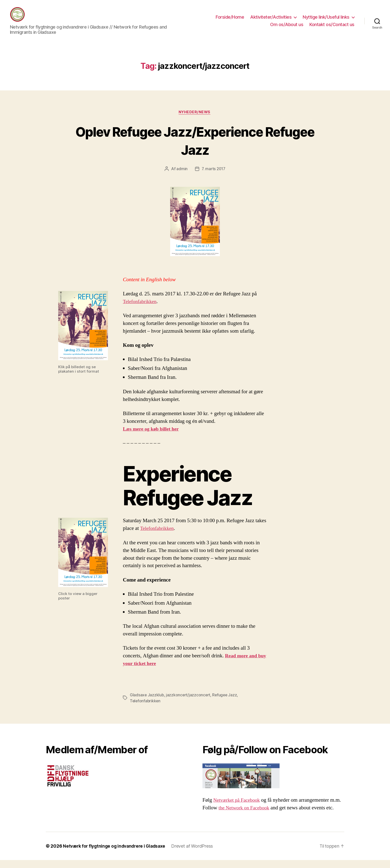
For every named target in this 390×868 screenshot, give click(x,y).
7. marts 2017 (214, 177)
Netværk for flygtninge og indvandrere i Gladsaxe (116, 854)
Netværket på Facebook (238, 808)
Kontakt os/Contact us (332, 28)
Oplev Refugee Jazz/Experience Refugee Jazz (195, 148)
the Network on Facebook (246, 816)
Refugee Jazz (226, 703)
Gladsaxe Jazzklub (147, 703)
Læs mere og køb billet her (152, 437)
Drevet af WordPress (196, 854)
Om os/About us (287, 28)
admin (181, 177)
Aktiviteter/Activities (271, 21)
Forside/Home (230, 21)
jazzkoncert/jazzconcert (189, 703)
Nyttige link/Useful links (326, 21)
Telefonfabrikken (141, 309)
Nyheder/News (195, 120)
